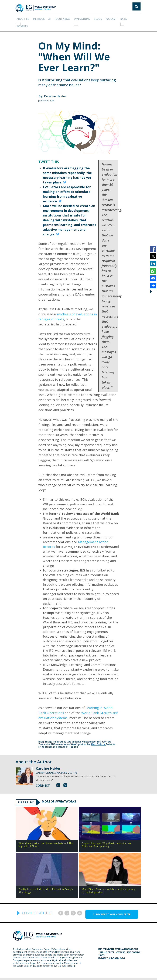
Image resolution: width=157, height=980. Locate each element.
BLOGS (95, 17)
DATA (120, 17)
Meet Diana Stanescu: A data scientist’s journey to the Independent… (109, 881)
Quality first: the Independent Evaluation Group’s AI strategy (46, 881)
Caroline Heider (55, 86)
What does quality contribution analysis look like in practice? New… (46, 835)
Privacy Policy (109, 974)
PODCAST (108, 17)
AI (49, 17)
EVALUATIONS (80, 17)
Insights (131, 17)
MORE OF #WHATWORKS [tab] (63, 792)
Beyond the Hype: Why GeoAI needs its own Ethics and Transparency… (107, 835)
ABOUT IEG (23, 17)
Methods (39, 17)
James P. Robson (68, 737)
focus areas (61, 17)
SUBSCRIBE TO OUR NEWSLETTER (112, 905)
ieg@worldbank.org (112, 949)
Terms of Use (91, 974)
